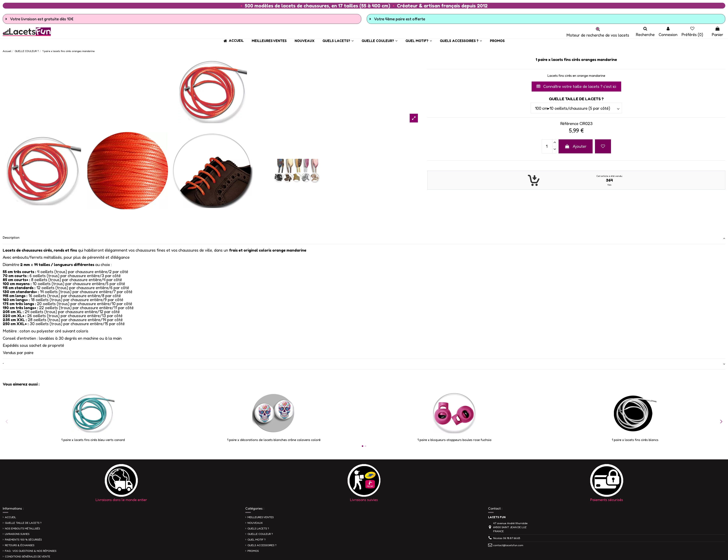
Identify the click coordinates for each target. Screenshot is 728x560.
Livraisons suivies (364, 500)
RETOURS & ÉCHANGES (20, 545)
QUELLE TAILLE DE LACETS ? (23, 523)
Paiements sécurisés (607, 500)
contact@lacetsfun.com (508, 545)
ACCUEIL (10, 517)
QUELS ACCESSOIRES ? (262, 545)
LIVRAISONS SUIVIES (17, 534)
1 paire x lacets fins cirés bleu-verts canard (93, 440)
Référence (569, 124)
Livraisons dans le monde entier (121, 500)
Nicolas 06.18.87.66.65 (507, 538)
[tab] (364, 239)
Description (364, 237)
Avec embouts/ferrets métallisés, (33, 257)
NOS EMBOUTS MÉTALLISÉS (22, 528)
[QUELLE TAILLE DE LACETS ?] (576, 108)
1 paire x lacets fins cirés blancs (635, 440)
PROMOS (253, 551)
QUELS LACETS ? (258, 528)
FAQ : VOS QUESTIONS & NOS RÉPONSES (31, 551)
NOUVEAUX (255, 523)
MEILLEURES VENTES (261, 517)
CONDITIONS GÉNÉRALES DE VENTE (28, 556)
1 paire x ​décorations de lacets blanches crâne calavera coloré (274, 440)
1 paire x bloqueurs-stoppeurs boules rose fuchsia (454, 440)
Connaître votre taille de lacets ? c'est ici (576, 86)
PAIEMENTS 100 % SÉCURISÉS (23, 540)
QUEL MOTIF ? (257, 540)
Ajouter (576, 146)
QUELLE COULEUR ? (260, 534)
